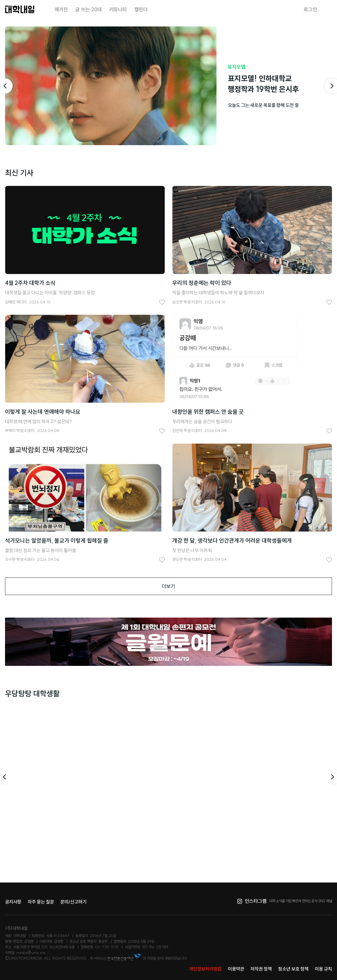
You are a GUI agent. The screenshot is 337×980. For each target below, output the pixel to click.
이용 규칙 (323, 969)
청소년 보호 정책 (293, 969)
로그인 (310, 9)
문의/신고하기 (73, 902)
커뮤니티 (118, 9)
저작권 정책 (261, 969)
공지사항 (13, 902)
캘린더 (141, 9)
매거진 (61, 9)
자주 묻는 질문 (41, 902)
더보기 (168, 586)
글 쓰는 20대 (88, 9)
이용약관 (236, 969)
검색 (328, 9)
